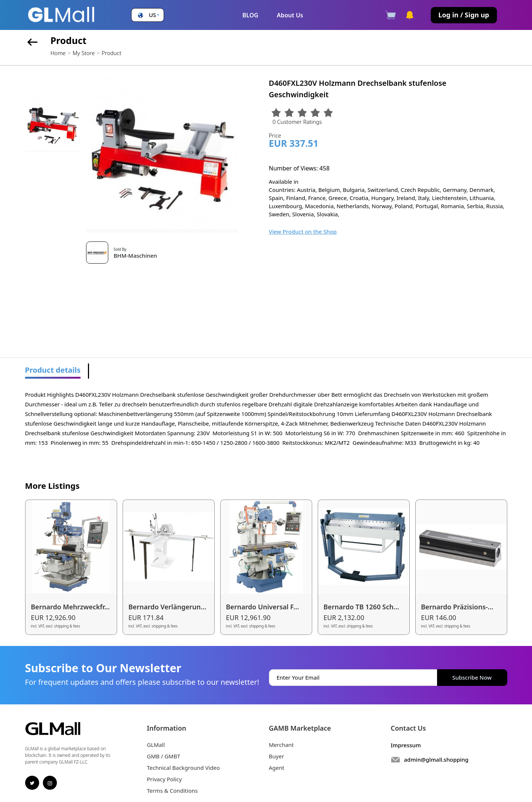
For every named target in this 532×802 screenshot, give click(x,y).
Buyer (277, 756)
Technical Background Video (184, 768)
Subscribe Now (472, 677)
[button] (148, 15)
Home (58, 53)
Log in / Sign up (464, 15)
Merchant (282, 745)
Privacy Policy (165, 779)
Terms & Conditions (173, 791)
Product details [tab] (53, 370)
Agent (277, 768)
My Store (83, 53)
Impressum (406, 745)
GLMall (156, 745)
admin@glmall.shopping (436, 759)
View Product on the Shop (303, 231)
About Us (290, 15)
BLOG (250, 15)
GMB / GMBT (164, 756)
